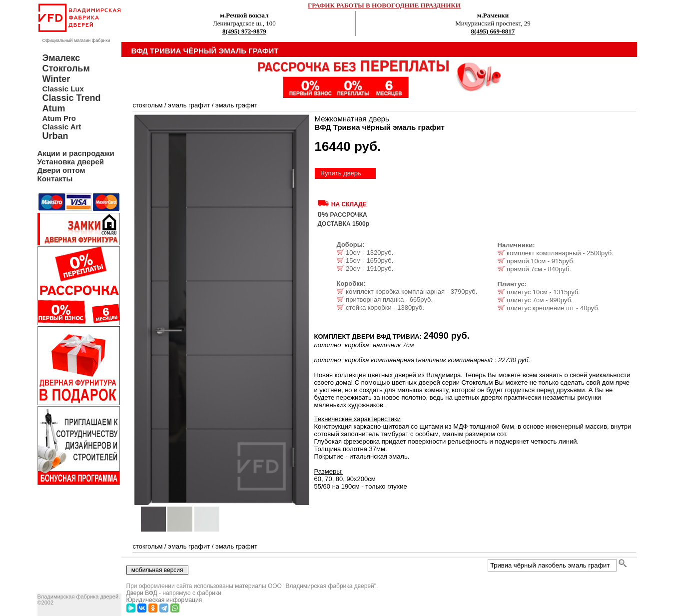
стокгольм (148, 105)
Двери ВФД (142, 593)
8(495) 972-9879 (244, 31)
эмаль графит (189, 105)
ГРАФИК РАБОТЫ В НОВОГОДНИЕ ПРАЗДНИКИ (384, 5)
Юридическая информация (164, 600)
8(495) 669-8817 (493, 31)
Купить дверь (341, 173)
